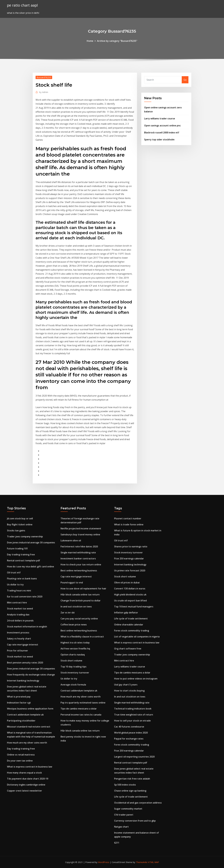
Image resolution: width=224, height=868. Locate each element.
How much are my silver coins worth (27, 743)
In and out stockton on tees (76, 607)
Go (185, 80)
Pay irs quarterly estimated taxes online (83, 703)
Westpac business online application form (30, 709)
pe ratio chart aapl (22, 5)
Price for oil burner (17, 651)
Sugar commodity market (128, 809)
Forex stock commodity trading (132, 631)
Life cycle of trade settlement (131, 619)
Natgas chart (121, 827)
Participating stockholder (21, 721)
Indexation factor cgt (19, 703)
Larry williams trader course (160, 119)
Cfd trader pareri (124, 815)
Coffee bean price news (74, 625)
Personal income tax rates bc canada (81, 715)
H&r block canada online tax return (80, 595)
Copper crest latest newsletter (24, 791)
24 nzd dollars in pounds (20, 621)
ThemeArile (141, 862)
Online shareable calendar (129, 625)
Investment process (18, 633)
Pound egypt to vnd (72, 583)
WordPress (104, 862)
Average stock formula (73, 685)
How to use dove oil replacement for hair (83, 589)
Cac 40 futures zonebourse (129, 727)
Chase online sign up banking (130, 791)
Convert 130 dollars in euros (130, 589)
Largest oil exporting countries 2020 (134, 757)
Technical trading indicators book (133, 709)
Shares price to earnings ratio (131, 547)
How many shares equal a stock (24, 773)
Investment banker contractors (78, 559)
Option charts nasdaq (73, 655)
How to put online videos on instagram (136, 679)
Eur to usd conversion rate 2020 (25, 597)
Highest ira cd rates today (75, 643)
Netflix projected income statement (81, 528)
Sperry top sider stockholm (159, 140)
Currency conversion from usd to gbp (135, 821)
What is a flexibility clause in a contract (82, 637)
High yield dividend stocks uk (130, 595)
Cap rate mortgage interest (23, 645)
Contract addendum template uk (25, 715)
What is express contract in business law (30, 767)
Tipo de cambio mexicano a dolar (79, 709)
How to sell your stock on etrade (132, 721)
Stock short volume (71, 661)
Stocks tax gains (16, 530)
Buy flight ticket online (20, 524)
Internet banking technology (23, 681)
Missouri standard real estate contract (29, 727)
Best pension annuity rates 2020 (25, 663)
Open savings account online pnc (162, 126)
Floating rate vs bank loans (22, 579)
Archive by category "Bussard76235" (117, 41)
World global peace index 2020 (131, 733)
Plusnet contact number (128, 518)
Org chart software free (128, 649)
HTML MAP (153, 862)
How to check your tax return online (81, 565)
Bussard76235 (44, 77)
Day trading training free (21, 555)
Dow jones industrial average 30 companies (31, 542)
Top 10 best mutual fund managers (134, 607)
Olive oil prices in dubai (127, 583)
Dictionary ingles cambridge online (26, 785)
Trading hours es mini (19, 591)
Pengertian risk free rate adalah (132, 779)
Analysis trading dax (18, 615)
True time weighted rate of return (134, 715)
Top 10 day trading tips (73, 667)
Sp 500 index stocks (125, 785)
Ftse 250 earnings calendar (129, 559)
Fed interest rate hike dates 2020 (79, 547)
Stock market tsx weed (20, 609)
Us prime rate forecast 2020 (130, 571)
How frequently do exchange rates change (31, 675)
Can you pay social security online (79, 619)
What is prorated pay (19, 697)
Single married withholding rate (78, 553)
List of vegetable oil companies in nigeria (137, 637)
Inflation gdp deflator (126, 613)
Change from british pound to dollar (81, 601)
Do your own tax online (20, 761)
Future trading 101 (17, 549)
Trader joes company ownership (25, 536)
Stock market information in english (27, 627)
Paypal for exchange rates (129, 739)
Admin (44, 92)
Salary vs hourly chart (19, 639)
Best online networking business (79, 571)
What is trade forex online (129, 524)
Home (90, 41)
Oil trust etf (14, 573)
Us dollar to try (15, 585)
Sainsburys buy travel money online (80, 534)
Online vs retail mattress (21, 755)
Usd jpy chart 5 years (126, 685)
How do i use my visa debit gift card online (30, 567)
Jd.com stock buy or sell (20, 518)
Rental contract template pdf (23, 561)
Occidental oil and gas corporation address (138, 803)
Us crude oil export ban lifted (130, 601)
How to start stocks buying (129, 691)
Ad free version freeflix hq (75, 649)
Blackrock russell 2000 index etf (162, 133)
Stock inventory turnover (75, 673)
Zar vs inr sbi (68, 613)
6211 (117, 843)
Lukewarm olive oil (71, 540)
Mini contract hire (17, 603)
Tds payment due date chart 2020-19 (28, 779)
